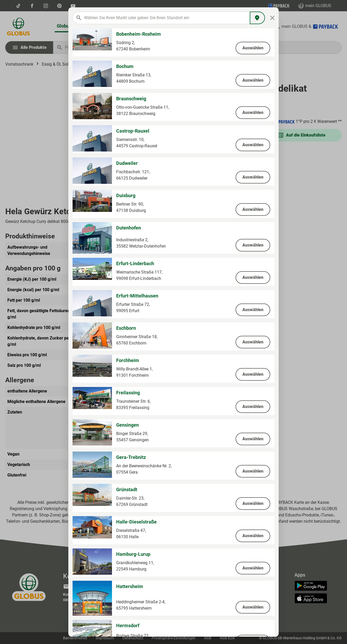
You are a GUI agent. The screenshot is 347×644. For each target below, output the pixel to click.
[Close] (272, 18)
